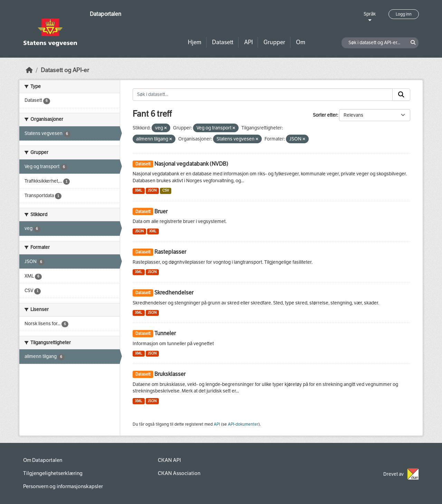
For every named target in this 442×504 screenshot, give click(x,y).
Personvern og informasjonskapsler (63, 486)
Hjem (195, 42)
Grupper (274, 42)
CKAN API (169, 460)
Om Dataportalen (43, 460)
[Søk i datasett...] (263, 95)
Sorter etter (325, 115)
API (248, 42)
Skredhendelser (174, 293)
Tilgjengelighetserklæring (53, 473)
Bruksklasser (170, 374)
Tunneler (165, 333)
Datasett (223, 42)
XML (139, 190)
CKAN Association (179, 473)
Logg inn (404, 14)
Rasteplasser (170, 252)
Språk (370, 14)
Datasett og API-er (65, 70)
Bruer (161, 211)
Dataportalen (105, 14)
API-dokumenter (243, 424)
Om (301, 42)
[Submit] (401, 95)
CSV (166, 190)
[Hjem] (29, 70)
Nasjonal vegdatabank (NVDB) (191, 164)
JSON (152, 190)
